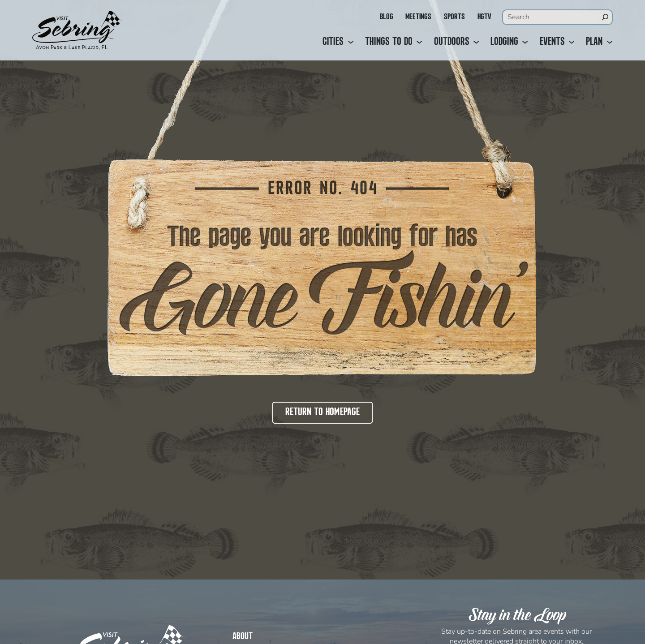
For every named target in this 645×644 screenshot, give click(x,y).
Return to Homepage (322, 412)
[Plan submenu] (610, 42)
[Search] (605, 17)
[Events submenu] (572, 42)
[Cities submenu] (351, 42)
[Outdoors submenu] (476, 42)
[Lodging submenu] (525, 42)
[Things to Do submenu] (419, 42)
